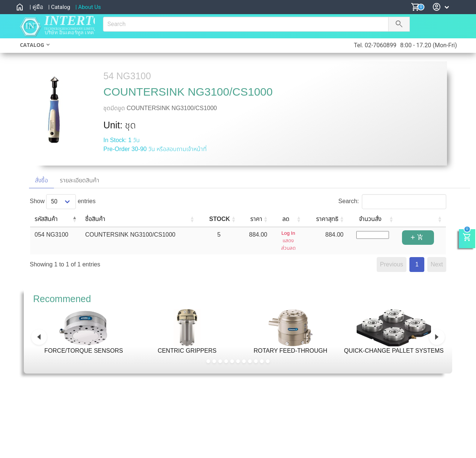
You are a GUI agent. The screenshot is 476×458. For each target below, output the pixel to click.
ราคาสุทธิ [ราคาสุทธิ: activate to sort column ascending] (327, 219)
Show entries (63, 201)
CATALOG (32, 45)
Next (437, 264)
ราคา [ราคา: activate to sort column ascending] (256, 219)
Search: (392, 201)
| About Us (88, 7)
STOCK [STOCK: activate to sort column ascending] (220, 219)
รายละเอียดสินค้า (80, 180)
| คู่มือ (36, 7)
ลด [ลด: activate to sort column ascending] (286, 219)
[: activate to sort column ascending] (422, 220)
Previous (392, 264)
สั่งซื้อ (41, 180)
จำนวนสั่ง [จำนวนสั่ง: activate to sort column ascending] (370, 219)
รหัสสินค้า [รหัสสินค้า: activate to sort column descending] (46, 219)
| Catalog (59, 7)
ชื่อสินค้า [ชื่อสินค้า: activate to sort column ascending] (95, 219)
